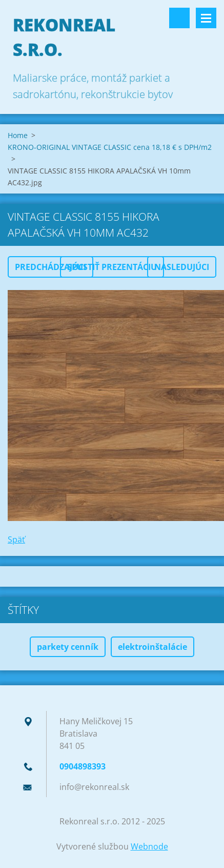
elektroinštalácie (152, 647)
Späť (16, 539)
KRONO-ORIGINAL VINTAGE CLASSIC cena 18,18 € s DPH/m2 (110, 147)
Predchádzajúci (50, 267)
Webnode (149, 846)
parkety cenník (68, 647)
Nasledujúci (182, 267)
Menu (206, 18)
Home (18, 135)
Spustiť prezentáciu (112, 267)
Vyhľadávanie (179, 18)
